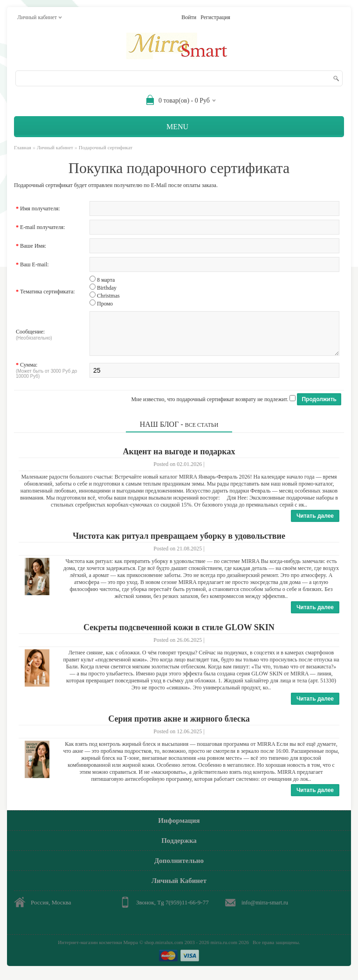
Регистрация (215, 17)
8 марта (106, 280)
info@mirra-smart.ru (265, 910)
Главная (23, 147)
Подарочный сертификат (106, 147)
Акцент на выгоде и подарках (179, 459)
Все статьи (202, 432)
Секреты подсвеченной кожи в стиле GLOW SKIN (179, 634)
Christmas (108, 296)
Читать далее (315, 523)
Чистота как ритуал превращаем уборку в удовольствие (179, 543)
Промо (105, 304)
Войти (189, 17)
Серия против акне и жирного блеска (179, 726)
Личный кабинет (55, 147)
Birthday (107, 288)
